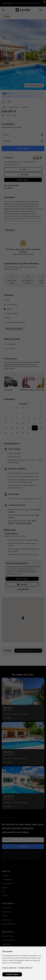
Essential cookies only (26, 968)
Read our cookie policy (10, 968)
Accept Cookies (12, 974)
